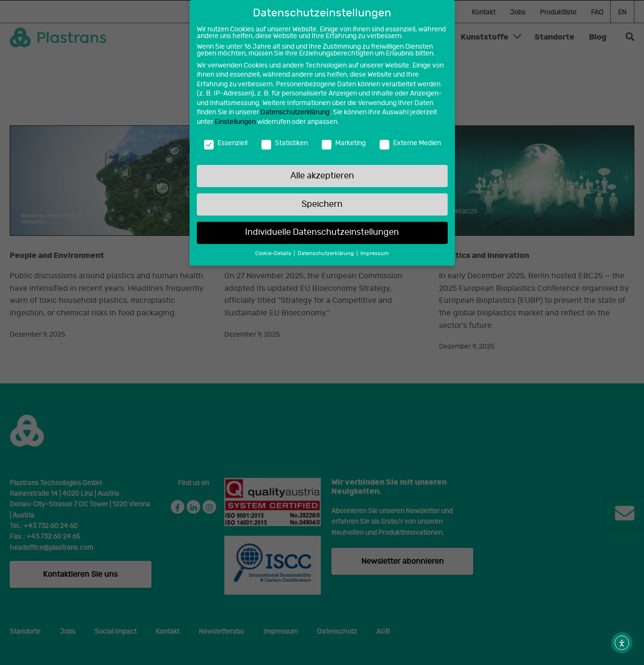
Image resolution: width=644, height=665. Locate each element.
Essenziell (226, 140)
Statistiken (285, 140)
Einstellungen (235, 119)
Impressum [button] (375, 251)
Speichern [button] (322, 202)
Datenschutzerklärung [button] (327, 251)
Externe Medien (410, 140)
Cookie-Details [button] (274, 251)
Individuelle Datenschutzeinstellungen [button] (322, 230)
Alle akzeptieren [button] (322, 173)
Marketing (344, 140)
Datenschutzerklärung (295, 110)
